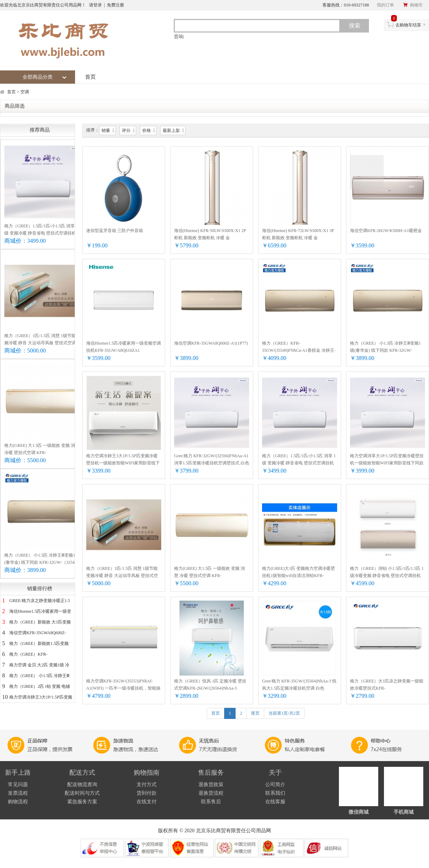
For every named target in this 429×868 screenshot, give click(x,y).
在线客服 (275, 802)
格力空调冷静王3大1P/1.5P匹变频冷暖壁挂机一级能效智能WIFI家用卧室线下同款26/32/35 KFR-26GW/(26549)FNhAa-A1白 (124, 460)
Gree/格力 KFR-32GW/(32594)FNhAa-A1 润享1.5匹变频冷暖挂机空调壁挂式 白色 (212, 459)
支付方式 (147, 785)
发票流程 (18, 793)
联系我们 (275, 793)
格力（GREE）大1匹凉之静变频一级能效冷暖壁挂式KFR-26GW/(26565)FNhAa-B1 (387, 685)
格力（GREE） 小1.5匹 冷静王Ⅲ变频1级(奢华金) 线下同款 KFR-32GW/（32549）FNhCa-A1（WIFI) (43, 559)
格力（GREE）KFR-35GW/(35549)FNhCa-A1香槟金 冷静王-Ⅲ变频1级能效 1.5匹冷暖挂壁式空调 (299, 347)
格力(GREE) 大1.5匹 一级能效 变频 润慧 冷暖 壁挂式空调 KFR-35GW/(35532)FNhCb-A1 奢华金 (42, 450)
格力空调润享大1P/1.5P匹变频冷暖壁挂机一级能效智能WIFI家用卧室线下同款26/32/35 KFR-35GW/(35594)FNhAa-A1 (387, 460)
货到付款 (147, 793)
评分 (127, 130)
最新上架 (172, 130)
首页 (90, 77)
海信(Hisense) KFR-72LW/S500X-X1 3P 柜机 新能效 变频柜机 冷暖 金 (298, 234)
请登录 (95, 5)
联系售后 (211, 802)
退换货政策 (211, 785)
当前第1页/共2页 (284, 713)
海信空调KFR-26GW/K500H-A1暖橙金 (386, 231)
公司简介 (275, 785)
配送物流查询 (82, 785)
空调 (25, 92)
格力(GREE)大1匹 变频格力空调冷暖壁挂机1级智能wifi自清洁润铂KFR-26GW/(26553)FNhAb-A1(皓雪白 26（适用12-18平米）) (299, 573)
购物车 (413, 5)
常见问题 (18, 785)
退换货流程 (211, 793)
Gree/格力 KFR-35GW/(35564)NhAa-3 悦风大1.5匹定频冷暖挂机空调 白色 (299, 685)
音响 (179, 37)
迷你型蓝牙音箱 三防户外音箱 (115, 231)
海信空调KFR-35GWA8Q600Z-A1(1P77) (211, 343)
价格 (147, 130)
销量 (106, 130)
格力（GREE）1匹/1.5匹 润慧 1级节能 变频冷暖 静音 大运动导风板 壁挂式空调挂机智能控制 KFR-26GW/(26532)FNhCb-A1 (43, 340)
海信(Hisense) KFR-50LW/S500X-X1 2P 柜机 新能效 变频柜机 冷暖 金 (210, 234)
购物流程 (18, 802)
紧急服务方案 (82, 802)
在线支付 (147, 802)
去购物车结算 (406, 23)
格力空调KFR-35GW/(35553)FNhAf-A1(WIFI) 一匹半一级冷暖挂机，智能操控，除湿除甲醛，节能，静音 (123, 685)
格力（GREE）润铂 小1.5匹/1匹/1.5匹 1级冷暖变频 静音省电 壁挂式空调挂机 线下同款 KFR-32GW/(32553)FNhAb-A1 (387, 573)
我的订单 (385, 5)
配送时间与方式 (82, 793)
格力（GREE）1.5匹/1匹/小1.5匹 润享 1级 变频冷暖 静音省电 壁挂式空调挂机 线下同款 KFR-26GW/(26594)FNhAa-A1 (43, 230)
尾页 (255, 713)
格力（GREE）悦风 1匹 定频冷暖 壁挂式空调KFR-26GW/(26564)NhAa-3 (210, 685)
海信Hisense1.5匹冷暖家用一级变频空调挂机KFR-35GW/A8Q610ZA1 (124, 347)
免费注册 (115, 5)
